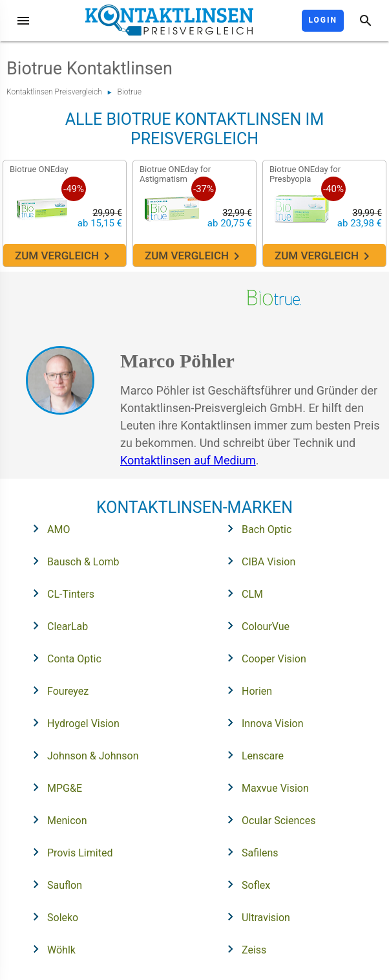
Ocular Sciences (267, 820)
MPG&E (53, 787)
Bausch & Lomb (72, 561)
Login (323, 20)
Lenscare (251, 755)
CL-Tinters (59, 593)
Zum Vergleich (65, 256)
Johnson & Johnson (82, 755)
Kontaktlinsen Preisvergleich (54, 92)
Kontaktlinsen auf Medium (188, 460)
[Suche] (366, 21)
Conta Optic (63, 658)
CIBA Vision (257, 561)
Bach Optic (255, 528)
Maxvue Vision (264, 787)
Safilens (249, 852)
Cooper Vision (263, 658)
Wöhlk (50, 949)
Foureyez (57, 690)
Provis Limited (68, 852)
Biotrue (130, 92)
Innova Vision (261, 723)
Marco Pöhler (177, 361)
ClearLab (56, 626)
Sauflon (53, 884)
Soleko (51, 917)
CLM (241, 593)
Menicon (56, 820)
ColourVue (254, 626)
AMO (47, 528)
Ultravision (255, 917)
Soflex (245, 884)
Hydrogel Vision (72, 723)
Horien (246, 690)
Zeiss (243, 949)
